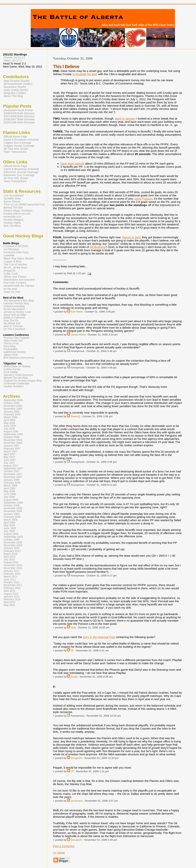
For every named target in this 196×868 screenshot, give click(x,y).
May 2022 (9, 605)
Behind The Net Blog (16, 378)
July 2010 (9, 560)
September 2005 (13, 400)
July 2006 (9, 429)
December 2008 (13, 511)
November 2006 (13, 440)
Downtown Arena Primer (18, 110)
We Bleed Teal (12, 323)
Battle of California (14, 318)
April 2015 (9, 602)
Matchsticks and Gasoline (19, 280)
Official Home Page (15, 137)
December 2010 (13, 568)
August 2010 (11, 562)
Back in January (125, 118)
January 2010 (11, 548)
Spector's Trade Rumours (18, 375)
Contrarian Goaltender (17, 384)
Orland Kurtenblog (14, 306)
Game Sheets (12, 201)
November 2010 (13, 565)
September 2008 (13, 503)
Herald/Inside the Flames (19, 286)
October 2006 (11, 437)
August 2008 (11, 500)
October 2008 (11, 506)
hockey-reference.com (17, 214)
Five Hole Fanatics (15, 283)
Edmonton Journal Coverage (21, 172)
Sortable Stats (12, 198)
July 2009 (9, 531)
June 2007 (10, 460)
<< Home (59, 853)
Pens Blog (9, 346)
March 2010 (10, 554)
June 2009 (10, 528)
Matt (73, 628)
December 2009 (13, 545)
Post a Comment (64, 846)
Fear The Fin (11, 321)
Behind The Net (13, 208)
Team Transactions (15, 152)
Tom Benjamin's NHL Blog (19, 301)
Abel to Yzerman (13, 326)
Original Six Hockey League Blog (23, 381)
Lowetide (9, 255)
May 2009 (9, 525)
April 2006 (9, 420)
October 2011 (11, 582)
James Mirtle (78, 335)
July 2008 (9, 497)
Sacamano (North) (15, 87)
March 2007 (10, 451)
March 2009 (10, 520)
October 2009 (11, 540)
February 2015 (12, 599)
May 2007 (9, 457)
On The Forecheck (14, 329)
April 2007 (9, 454)
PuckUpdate (11, 349)
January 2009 (11, 514)
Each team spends (72, 163)
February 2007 (12, 449)
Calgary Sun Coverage (17, 143)
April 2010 (9, 557)
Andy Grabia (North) (16, 90)
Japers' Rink (11, 355)
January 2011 (11, 571)
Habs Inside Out (13, 341)
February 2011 (12, 574)
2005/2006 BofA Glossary (19, 122)
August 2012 (11, 594)
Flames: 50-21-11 (14, 57)
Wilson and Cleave (15, 277)
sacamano (77, 801)
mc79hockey (11, 249)
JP (72, 650)
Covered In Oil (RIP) (16, 246)
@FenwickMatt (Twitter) (18, 84)
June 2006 (10, 426)
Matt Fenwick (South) (17, 81)
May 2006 (9, 423)
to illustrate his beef (85, 74)
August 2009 (11, 534)
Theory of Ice (11, 344)
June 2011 (10, 580)
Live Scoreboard (14, 195)
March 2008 (10, 486)
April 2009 (9, 523)
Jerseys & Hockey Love (17, 312)
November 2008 (13, 508)
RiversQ (75, 416)
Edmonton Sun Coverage (19, 175)
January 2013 (11, 597)
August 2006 (11, 432)
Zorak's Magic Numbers (18, 211)
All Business (98, 247)
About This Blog (13, 96)
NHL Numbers (12, 226)
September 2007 (13, 469)
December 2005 (13, 409)
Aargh (74, 677)
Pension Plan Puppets (16, 338)
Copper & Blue (13, 261)
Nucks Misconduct (14, 309)
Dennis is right (131, 237)
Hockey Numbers (14, 386)
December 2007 (13, 477)
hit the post (10, 289)
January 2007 (11, 446)
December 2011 (13, 585)
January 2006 (11, 412)
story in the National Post (99, 637)
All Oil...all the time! (15, 268)
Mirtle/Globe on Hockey (17, 366)
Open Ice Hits (12, 292)
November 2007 (13, 474)
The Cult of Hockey (15, 264)
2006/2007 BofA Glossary (19, 119)
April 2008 (9, 488)
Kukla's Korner (12, 369)
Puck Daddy (11, 372)
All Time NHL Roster (16, 149)
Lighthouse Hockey (15, 352)
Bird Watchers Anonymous (19, 358)
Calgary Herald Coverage (19, 146)
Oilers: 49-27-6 (13, 61)
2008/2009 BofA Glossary (19, 113)
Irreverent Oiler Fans (16, 252)
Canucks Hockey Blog (16, 303)
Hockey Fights (12, 223)
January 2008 (11, 480)
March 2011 (10, 577)
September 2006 (13, 434)
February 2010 (12, 551)
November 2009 (13, 543)
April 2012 (9, 591)
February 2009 (12, 517)
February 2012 (12, 588)
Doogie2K (76, 758)
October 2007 (11, 471)
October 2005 (11, 403)
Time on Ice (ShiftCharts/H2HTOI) (24, 205)
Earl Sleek (77, 312)
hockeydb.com (12, 217)
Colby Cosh (11, 274)
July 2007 (9, 463)
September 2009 (13, 537)
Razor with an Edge (15, 315)
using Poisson (143, 199)
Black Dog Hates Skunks (19, 258)
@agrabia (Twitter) (15, 93)
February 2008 (12, 483)
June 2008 (10, 494)
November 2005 (13, 406)
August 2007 (11, 466)
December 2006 (13, 443)
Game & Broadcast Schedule (21, 140)
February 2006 (12, 414)
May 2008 (9, 491)
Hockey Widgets (13, 220)
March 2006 (10, 417)
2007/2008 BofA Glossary (19, 116)
